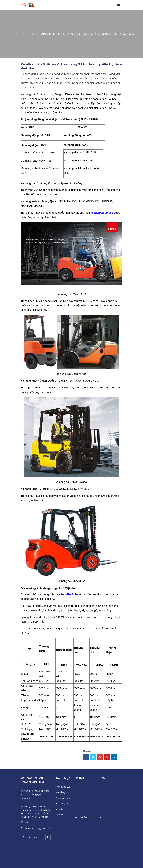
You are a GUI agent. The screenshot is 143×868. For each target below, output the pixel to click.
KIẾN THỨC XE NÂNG (33, 34)
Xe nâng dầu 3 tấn (32, 94)
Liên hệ (60, 815)
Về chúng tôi (63, 787)
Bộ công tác (63, 804)
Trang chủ (11, 34)
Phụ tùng (61, 809)
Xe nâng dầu (63, 792)
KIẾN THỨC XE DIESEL (62, 34)
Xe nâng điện (63, 798)
